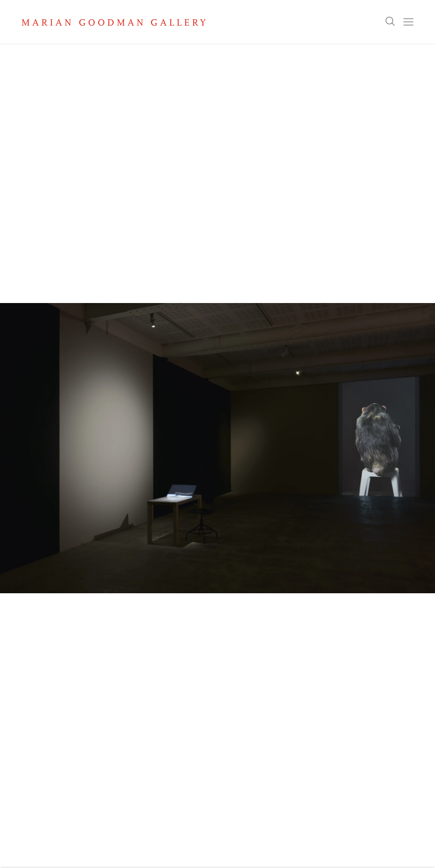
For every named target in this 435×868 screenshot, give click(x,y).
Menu (408, 22)
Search (390, 22)
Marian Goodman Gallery (114, 22)
